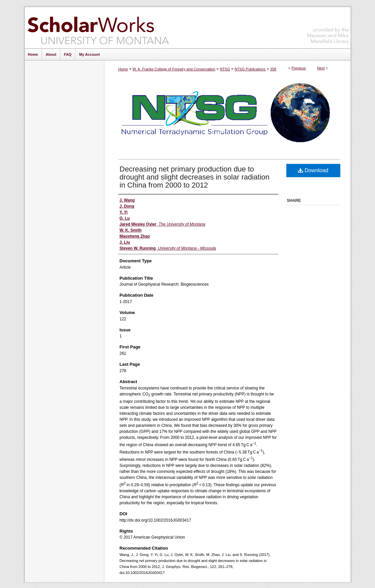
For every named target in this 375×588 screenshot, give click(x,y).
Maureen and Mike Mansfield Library (328, 27)
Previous (299, 68)
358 (273, 69)
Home (123, 69)
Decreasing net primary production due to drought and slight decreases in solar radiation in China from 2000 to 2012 (195, 177)
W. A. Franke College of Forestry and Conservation (174, 69)
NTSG (225, 69)
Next (321, 68)
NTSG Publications (250, 69)
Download (313, 170)
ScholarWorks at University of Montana (98, 28)
